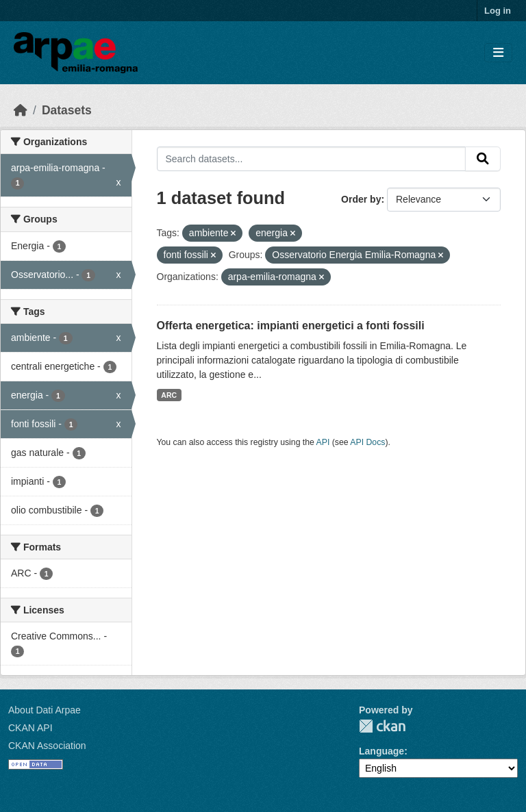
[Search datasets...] (312, 159)
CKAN (382, 726)
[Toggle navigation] (498, 53)
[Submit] (483, 159)
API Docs (367, 442)
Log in (498, 11)
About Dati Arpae (45, 710)
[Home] (21, 110)
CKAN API (30, 728)
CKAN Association (47, 746)
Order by (361, 199)
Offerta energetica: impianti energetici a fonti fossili (291, 326)
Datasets (67, 110)
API (323, 442)
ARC (169, 395)
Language (381, 751)
